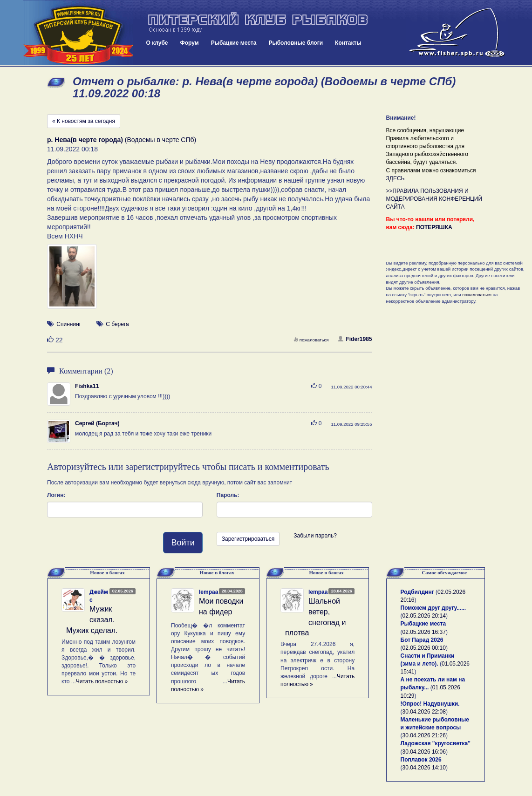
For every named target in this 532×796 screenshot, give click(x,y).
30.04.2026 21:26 (424, 735)
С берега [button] (117, 324)
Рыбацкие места (234, 43)
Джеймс (99, 596)
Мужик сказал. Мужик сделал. (92, 620)
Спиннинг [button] (69, 324)
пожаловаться (311, 340)
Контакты (348, 43)
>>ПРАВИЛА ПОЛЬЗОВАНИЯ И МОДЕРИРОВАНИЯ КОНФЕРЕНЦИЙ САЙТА (434, 199)
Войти (183, 543)
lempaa (208, 592)
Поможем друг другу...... (433, 608)
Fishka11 (87, 386)
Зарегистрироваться (248, 539)
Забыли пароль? (315, 536)
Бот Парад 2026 (422, 640)
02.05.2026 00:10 (424, 648)
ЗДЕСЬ (396, 178)
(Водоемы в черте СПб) (122, 140)
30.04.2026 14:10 (424, 768)
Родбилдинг (417, 592)
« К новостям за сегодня (84, 121)
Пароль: (228, 495)
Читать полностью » (102, 681)
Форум (190, 43)
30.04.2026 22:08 (424, 712)
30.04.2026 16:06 (424, 752)
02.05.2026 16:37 (424, 632)
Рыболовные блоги (296, 43)
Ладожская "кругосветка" (436, 743)
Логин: (56, 495)
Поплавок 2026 (421, 760)
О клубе (157, 43)
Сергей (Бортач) (97, 423)
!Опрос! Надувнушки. (430, 704)
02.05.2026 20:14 (424, 616)
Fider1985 (355, 339)
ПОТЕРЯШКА (434, 227)
